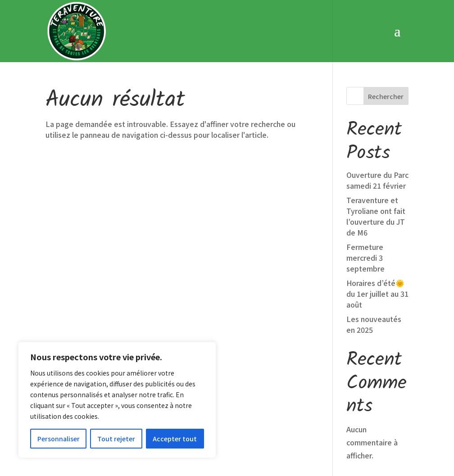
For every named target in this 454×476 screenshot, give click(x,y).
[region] (117, 400)
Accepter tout (175, 439)
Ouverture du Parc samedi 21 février (377, 119)
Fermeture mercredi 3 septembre (365, 197)
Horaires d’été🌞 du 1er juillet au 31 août (377, 233)
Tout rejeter (116, 439)
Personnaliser (59, 439)
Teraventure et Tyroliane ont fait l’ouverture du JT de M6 (376, 155)
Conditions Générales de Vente (291, 440)
